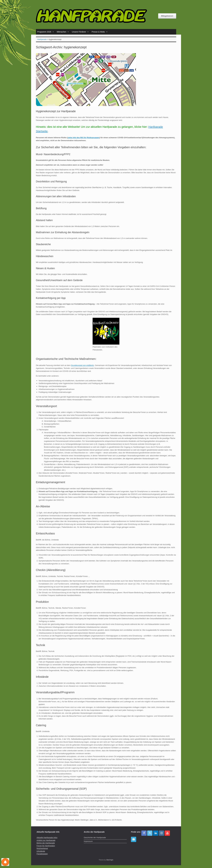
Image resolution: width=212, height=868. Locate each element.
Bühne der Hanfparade (46, 843)
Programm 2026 (46, 32)
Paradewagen (42, 854)
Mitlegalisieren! (167, 16)
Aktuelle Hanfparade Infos (47, 838)
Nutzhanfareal (42, 848)
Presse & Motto (100, 32)
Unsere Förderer (80, 32)
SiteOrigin (110, 860)
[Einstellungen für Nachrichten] (5, 862)
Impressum (88, 841)
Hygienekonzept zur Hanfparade (56, 111)
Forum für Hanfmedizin (46, 846)
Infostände (41, 851)
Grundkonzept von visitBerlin (82, 365)
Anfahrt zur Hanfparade (46, 840)
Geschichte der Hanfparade (95, 838)
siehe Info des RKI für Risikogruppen (84, 138)
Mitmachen (63, 32)
